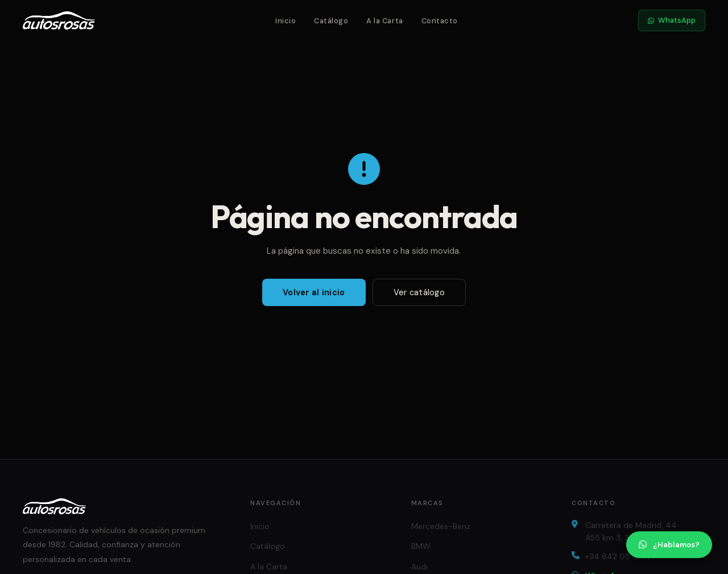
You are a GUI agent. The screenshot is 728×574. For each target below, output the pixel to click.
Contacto (440, 21)
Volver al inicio (314, 292)
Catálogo (331, 21)
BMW (421, 546)
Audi (419, 567)
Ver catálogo (419, 292)
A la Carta (384, 21)
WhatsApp (672, 20)
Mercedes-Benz (441, 526)
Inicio (286, 21)
